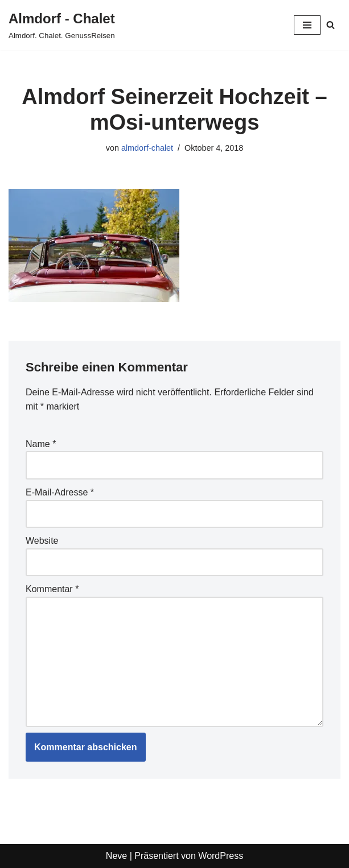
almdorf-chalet (147, 148)
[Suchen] (330, 25)
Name (41, 444)
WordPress (221, 856)
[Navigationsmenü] (307, 25)
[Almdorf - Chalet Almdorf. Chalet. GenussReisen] (62, 25)
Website (42, 541)
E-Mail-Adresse (60, 492)
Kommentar (52, 589)
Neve (116, 856)
